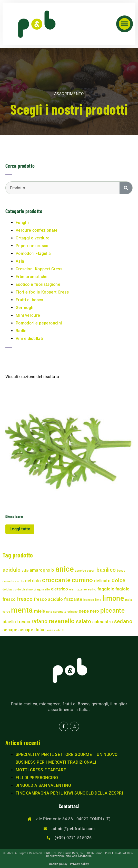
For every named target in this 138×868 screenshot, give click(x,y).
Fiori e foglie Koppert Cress (42, 292)
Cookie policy (58, 864)
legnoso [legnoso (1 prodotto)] (89, 600)
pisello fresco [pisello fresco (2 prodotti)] (17, 622)
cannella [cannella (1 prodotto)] (8, 581)
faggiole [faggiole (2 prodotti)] (106, 589)
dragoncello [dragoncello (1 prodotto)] (42, 590)
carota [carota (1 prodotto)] (20, 581)
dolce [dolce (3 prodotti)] (118, 580)
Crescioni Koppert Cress (39, 269)
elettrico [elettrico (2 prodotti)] (60, 589)
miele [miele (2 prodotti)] (40, 611)
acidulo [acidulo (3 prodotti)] (12, 570)
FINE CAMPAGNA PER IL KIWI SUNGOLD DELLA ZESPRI (69, 793)
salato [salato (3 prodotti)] (83, 621)
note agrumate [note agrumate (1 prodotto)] (56, 612)
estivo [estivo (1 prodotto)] (92, 590)
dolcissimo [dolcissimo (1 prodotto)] (25, 590)
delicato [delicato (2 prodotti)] (102, 581)
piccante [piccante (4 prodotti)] (112, 611)
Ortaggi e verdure (33, 238)
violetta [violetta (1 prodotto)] (59, 630)
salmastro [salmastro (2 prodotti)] (103, 622)
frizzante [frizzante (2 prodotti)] (73, 599)
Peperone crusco (32, 246)
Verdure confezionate (37, 230)
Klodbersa (85, 856)
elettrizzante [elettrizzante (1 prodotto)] (78, 590)
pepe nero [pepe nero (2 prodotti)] (89, 611)
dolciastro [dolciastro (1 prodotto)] (9, 590)
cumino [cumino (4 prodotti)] (82, 580)
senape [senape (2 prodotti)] (10, 630)
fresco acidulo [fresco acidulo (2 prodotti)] (48, 599)
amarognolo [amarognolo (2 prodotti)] (42, 570)
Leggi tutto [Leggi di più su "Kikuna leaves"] (20, 529)
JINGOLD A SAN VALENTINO (43, 785)
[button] (125, 24)
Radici (22, 331)
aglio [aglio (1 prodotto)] (25, 571)
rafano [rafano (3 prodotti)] (40, 621)
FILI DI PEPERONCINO (37, 778)
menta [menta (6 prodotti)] (22, 610)
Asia (20, 261)
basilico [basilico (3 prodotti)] (106, 570)
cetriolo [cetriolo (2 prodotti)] (33, 581)
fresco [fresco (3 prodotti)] (25, 599)
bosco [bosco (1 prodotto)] (121, 571)
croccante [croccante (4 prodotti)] (56, 580)
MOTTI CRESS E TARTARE (41, 770)
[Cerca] (126, 188)
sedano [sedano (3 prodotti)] (123, 621)
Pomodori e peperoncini (39, 323)
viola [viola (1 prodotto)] (50, 630)
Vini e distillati (29, 339)
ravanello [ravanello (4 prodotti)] (62, 621)
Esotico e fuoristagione (38, 284)
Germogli (24, 308)
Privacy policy (80, 864)
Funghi (22, 223)
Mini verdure (28, 315)
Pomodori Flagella (33, 253)
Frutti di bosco (29, 300)
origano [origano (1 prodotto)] (73, 612)
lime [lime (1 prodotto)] (98, 600)
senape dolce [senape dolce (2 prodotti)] (32, 630)
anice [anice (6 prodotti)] (65, 569)
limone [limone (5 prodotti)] (113, 598)
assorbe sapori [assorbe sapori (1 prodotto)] (85, 571)
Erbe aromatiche (32, 277)
